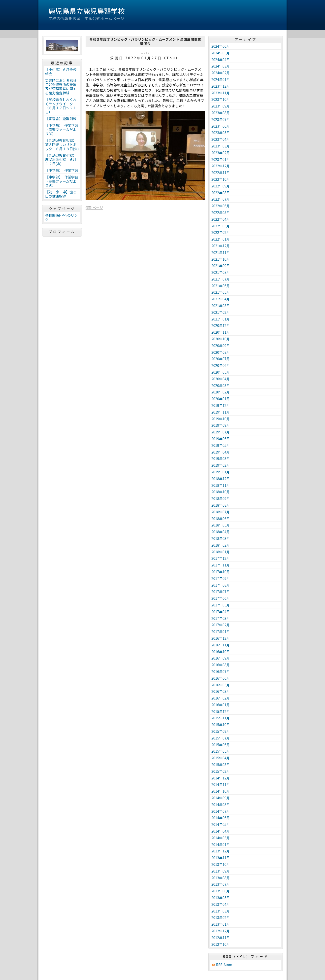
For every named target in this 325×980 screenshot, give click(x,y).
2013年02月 (221, 917)
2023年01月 (221, 159)
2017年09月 (221, 578)
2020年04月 (221, 379)
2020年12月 (221, 325)
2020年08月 (221, 352)
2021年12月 (221, 246)
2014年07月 (221, 811)
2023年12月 (221, 86)
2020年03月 (221, 385)
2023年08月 (221, 113)
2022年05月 (221, 212)
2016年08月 (221, 665)
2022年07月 (221, 199)
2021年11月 (221, 252)
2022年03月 (221, 226)
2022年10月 (221, 179)
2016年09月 (221, 658)
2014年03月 (221, 838)
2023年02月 (221, 153)
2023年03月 (221, 146)
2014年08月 (221, 805)
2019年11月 (221, 412)
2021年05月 (221, 292)
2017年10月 (221, 572)
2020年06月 (221, 365)
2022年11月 (221, 173)
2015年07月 (221, 738)
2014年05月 (221, 824)
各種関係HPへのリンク (61, 217)
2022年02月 (221, 232)
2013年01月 (221, 924)
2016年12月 (221, 638)
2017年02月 (221, 625)
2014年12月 (221, 778)
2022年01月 (221, 239)
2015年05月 (221, 751)
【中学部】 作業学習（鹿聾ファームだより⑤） (62, 130)
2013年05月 (221, 898)
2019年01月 (221, 472)
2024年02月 (221, 73)
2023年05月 (221, 133)
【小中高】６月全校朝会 (61, 72)
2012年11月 (221, 938)
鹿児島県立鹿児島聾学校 (87, 11)
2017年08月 (221, 585)
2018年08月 (221, 505)
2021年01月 (221, 319)
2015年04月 (221, 758)
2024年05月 (221, 53)
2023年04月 (221, 139)
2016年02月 (221, 698)
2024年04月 (221, 60)
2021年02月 (221, 312)
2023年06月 (221, 126)
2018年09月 (221, 498)
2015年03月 (221, 765)
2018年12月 (221, 479)
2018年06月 (221, 519)
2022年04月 (221, 219)
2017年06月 (221, 598)
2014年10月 (221, 791)
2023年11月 (221, 93)
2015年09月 (221, 731)
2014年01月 (221, 844)
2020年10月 (221, 339)
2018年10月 (221, 492)
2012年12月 (221, 931)
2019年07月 (221, 432)
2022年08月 (221, 193)
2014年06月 (221, 818)
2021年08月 (221, 272)
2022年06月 (221, 206)
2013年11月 (221, 858)
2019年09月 (221, 425)
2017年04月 (221, 612)
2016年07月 (221, 671)
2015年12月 (221, 711)
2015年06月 (221, 745)
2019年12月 (221, 405)
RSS (219, 965)
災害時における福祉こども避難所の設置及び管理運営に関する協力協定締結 (61, 87)
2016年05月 (221, 685)
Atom (228, 965)
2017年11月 (221, 565)
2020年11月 (221, 332)
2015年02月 (221, 771)
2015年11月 (221, 718)
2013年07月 (221, 884)
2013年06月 (221, 891)
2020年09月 (221, 346)
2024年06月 (221, 46)
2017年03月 (221, 618)
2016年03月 (221, 691)
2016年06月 (221, 678)
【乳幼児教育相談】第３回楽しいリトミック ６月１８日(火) (62, 144)
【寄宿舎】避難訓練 (61, 119)
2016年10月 (221, 652)
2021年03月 (221, 306)
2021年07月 (221, 279)
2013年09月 (221, 871)
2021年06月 (221, 286)
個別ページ (94, 208)
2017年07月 (221, 592)
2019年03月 (221, 458)
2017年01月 (221, 631)
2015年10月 (221, 725)
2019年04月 (221, 452)
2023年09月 (221, 106)
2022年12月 (221, 166)
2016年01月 (221, 705)
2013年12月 (221, 851)
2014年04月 (221, 831)
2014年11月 (221, 784)
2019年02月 (221, 465)
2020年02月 (221, 392)
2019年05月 (221, 445)
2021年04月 (221, 299)
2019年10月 (221, 419)
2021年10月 (221, 259)
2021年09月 (221, 266)
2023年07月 (221, 119)
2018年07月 (221, 512)
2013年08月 (221, 878)
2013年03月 (221, 911)
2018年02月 (221, 545)
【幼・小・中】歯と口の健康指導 (61, 194)
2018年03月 (221, 538)
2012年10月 (221, 944)
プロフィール (62, 232)
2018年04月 (221, 532)
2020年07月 (221, 359)
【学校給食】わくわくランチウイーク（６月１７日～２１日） (61, 106)
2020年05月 (221, 372)
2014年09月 (221, 798)
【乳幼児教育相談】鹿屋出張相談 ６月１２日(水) (61, 160)
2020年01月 (221, 399)
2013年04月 (221, 904)
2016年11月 (221, 645)
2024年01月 (221, 79)
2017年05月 (221, 605)
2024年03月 (221, 66)
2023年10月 (221, 99)
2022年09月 (221, 186)
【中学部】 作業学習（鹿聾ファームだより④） (62, 181)
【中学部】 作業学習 (62, 170)
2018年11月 (221, 485)
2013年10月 (221, 864)
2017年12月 (221, 558)
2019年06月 (221, 439)
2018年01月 (221, 552)
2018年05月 (221, 525)
